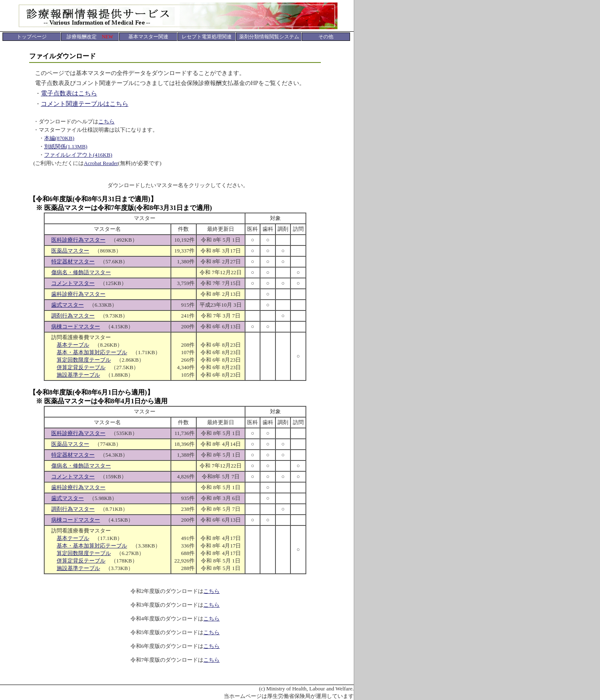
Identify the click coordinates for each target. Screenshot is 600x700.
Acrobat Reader (101, 163)
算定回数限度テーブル (84, 360)
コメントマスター (73, 283)
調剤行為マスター (73, 316)
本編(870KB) (59, 138)
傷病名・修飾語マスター (81, 272)
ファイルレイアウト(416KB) (78, 155)
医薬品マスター (70, 251)
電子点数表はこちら (69, 93)
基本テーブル (73, 345)
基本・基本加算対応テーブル (92, 352)
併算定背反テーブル (81, 367)
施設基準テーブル (78, 375)
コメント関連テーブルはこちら (85, 104)
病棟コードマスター (76, 326)
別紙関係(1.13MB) (66, 146)
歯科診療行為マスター (78, 294)
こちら (106, 121)
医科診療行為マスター (78, 240)
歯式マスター (67, 305)
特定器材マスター (73, 261)
